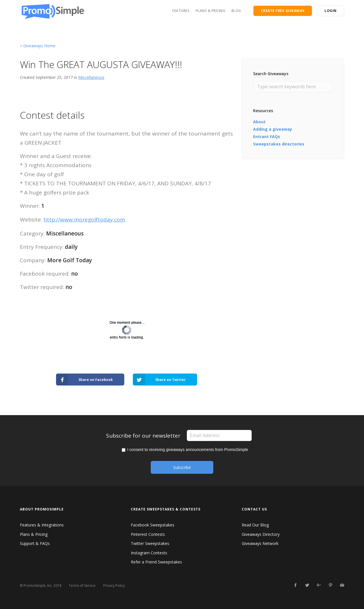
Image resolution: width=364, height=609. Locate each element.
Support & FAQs (35, 543)
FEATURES (181, 11)
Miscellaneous (91, 77)
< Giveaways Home (38, 46)
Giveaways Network (260, 543)
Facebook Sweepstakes (153, 525)
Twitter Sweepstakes (150, 543)
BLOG (236, 11)
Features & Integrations (42, 525)
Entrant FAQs (267, 137)
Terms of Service (82, 586)
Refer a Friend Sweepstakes (156, 562)
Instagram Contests (149, 553)
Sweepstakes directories (279, 144)
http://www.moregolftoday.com (84, 220)
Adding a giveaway (273, 129)
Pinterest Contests (148, 534)
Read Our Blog (255, 525)
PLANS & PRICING (211, 11)
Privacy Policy (114, 586)
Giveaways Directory (261, 534)
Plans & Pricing (34, 534)
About (259, 122)
